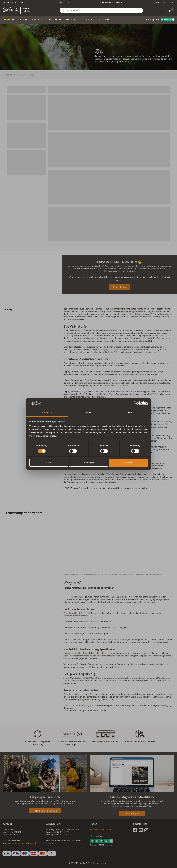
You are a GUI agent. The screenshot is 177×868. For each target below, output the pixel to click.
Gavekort (88, 20)
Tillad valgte (88, 462)
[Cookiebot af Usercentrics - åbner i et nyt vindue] (136, 404)
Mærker (70, 20)
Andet (103, 20)
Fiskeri (36, 20)
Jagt (22, 20)
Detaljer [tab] (88, 413)
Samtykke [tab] (47, 413)
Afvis (49, 462)
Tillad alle (128, 462)
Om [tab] (130, 413)
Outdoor (53, 20)
